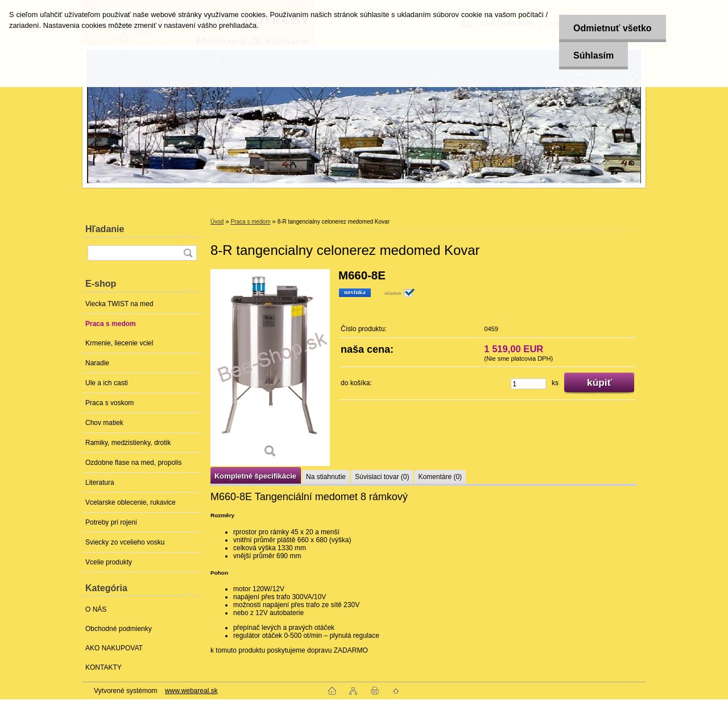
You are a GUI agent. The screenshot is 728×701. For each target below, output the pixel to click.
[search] (188, 253)
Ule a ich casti (107, 383)
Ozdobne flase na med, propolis (133, 463)
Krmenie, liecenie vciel (119, 343)
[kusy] (528, 384)
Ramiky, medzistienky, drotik (128, 443)
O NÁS (96, 609)
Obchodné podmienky (119, 629)
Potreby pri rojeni (111, 522)
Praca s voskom (109, 403)
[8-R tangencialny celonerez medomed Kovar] (270, 368)
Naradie (97, 363)
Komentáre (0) (440, 477)
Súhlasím (593, 55)
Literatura (100, 483)
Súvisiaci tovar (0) (382, 477)
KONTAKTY (104, 667)
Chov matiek (104, 423)
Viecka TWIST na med (119, 304)
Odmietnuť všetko (612, 28)
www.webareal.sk (191, 691)
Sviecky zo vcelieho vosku (125, 542)
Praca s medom (111, 324)
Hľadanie (105, 229)
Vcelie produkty (109, 562)
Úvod (217, 222)
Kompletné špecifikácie (255, 476)
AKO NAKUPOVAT (114, 648)
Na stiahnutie (326, 477)
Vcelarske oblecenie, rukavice (131, 502)
